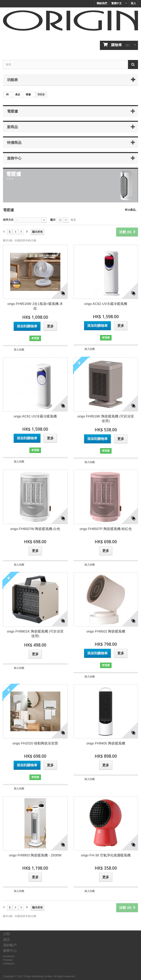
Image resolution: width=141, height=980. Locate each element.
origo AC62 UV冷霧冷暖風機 (106, 304)
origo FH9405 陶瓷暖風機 (106, 743)
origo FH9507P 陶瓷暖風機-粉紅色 (106, 529)
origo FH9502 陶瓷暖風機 (106, 631)
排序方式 (8, 220)
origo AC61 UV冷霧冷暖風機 (35, 416)
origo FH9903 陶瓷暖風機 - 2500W (35, 855)
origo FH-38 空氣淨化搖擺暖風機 (106, 855)
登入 (133, 3)
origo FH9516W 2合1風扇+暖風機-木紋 (35, 306)
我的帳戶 (10, 945)
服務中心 (14, 158)
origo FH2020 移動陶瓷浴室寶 (35, 743)
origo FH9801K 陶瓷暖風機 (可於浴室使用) (35, 634)
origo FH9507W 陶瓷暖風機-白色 (35, 529)
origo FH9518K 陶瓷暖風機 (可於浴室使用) (106, 419)
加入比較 (19, 350)
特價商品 (14, 142)
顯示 (53, 220)
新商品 (12, 127)
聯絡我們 (102, 3)
